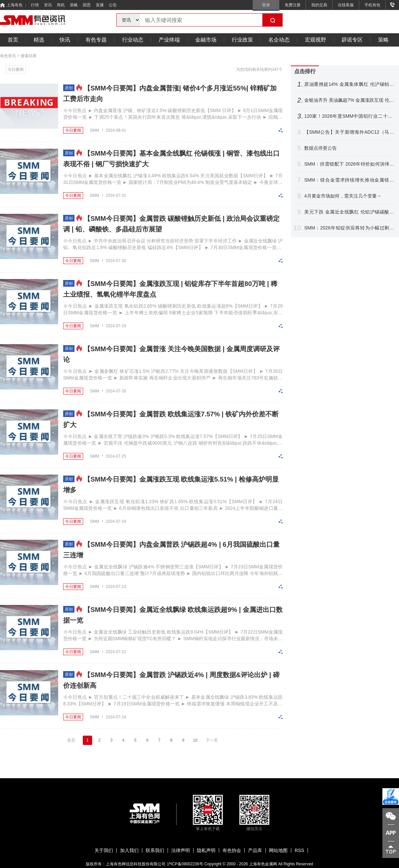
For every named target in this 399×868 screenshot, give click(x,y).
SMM (94, 130)
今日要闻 (16, 70)
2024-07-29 (116, 326)
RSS (299, 850)
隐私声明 (206, 850)
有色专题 (96, 40)
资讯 (48, 5)
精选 (39, 40)
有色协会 (232, 850)
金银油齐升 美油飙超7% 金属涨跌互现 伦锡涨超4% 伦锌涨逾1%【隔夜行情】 (349, 100)
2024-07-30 (116, 261)
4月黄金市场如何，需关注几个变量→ (343, 196)
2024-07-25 (116, 456)
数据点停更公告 (321, 148)
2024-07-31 (116, 196)
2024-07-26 (116, 391)
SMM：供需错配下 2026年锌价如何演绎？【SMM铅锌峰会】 (349, 164)
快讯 (65, 40)
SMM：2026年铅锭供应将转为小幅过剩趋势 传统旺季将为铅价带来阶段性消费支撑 (349, 228)
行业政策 (242, 40)
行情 (35, 5)
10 (195, 740)
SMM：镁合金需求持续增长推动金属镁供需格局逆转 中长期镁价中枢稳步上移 (349, 180)
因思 (87, 5)
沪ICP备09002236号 (185, 864)
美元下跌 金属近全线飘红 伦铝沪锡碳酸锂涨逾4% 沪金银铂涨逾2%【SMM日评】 (349, 212)
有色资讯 (8, 56)
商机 (61, 5)
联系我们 (155, 850)
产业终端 (169, 40)
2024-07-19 (116, 717)
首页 (13, 40)
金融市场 (206, 40)
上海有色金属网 (263, 864)
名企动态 (279, 40)
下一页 (212, 740)
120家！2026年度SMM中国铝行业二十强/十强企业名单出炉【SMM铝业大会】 (349, 116)
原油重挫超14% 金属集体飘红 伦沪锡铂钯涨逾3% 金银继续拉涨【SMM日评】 (349, 84)
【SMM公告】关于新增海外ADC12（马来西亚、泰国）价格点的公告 (349, 132)
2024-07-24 (116, 521)
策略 (74, 5)
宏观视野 (316, 40)
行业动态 (133, 40)
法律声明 (181, 850)
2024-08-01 (116, 130)
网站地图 (278, 850)
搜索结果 (29, 56)
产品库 (255, 850)
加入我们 (129, 850)
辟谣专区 (352, 40)
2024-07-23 (116, 587)
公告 (113, 5)
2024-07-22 (116, 652)
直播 (100, 5)
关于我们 (104, 850)
